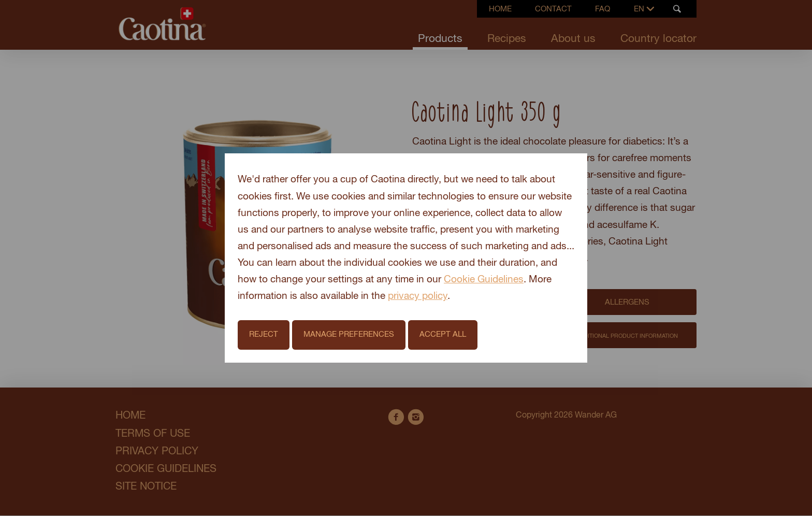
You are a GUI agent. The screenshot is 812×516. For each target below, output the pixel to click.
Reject (264, 334)
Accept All (443, 334)
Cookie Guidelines (484, 279)
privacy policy (418, 296)
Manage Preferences (349, 334)
